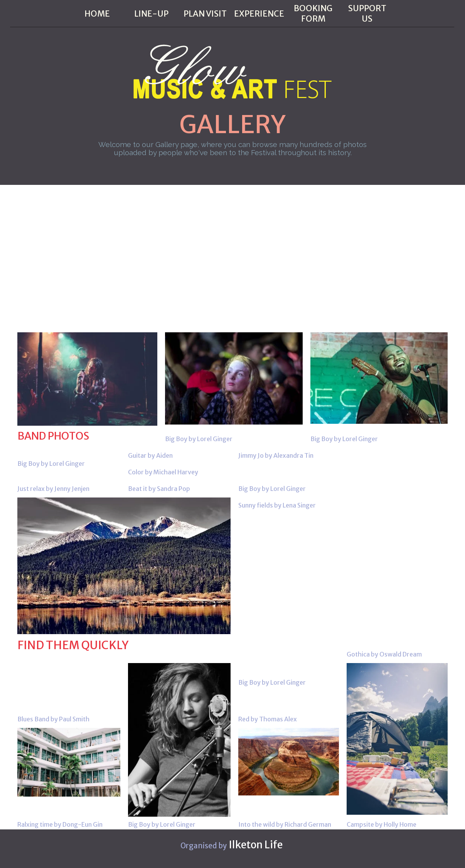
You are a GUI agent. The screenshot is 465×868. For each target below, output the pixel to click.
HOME (97, 14)
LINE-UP (151, 14)
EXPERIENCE (259, 14)
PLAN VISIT (205, 14)
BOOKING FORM (313, 14)
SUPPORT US (367, 14)
